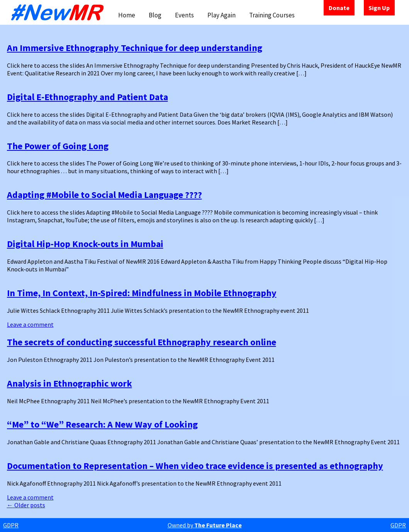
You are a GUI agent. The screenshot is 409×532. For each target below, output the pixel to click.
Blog (155, 15)
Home (127, 15)
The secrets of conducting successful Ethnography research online (142, 342)
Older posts (26, 505)
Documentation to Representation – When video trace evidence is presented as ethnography (195, 466)
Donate (339, 8)
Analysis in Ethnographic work (70, 383)
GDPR (11, 525)
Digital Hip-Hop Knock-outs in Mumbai (85, 244)
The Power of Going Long (58, 146)
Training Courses (272, 15)
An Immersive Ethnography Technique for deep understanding (135, 48)
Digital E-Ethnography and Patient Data (87, 97)
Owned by (205, 525)
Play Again (221, 15)
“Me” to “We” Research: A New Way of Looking (102, 424)
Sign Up (379, 8)
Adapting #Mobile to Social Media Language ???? (104, 195)
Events (184, 15)
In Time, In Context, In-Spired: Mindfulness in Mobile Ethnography (142, 293)
